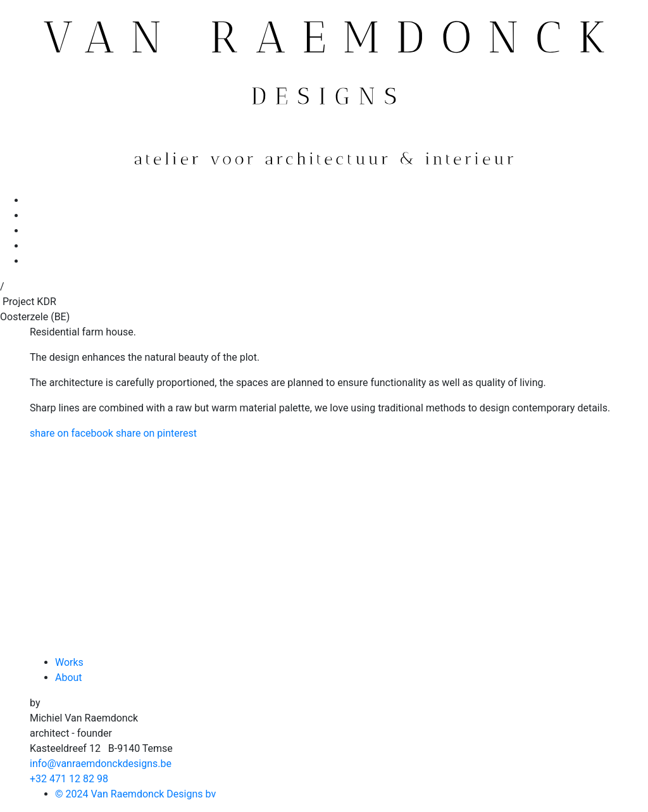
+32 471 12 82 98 (69, 779)
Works (69, 662)
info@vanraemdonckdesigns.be (101, 764)
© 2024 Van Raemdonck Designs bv (135, 794)
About (69, 678)
